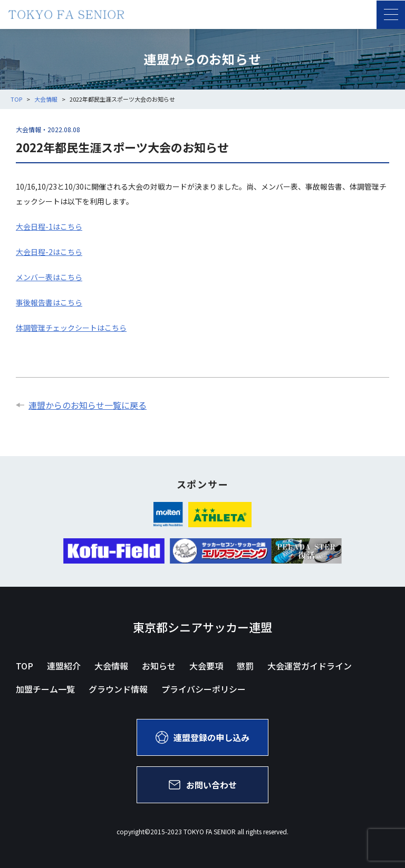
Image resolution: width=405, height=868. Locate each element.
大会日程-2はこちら (49, 252)
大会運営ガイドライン (310, 666)
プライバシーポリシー (204, 689)
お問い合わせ (202, 785)
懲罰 (245, 666)
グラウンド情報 (118, 689)
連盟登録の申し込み (202, 737)
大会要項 (206, 666)
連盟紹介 (64, 666)
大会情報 (111, 666)
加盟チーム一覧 (45, 689)
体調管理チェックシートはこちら (71, 328)
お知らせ (159, 666)
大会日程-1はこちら (49, 226)
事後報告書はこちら (49, 302)
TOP (25, 666)
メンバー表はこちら (49, 277)
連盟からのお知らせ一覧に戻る (81, 405)
